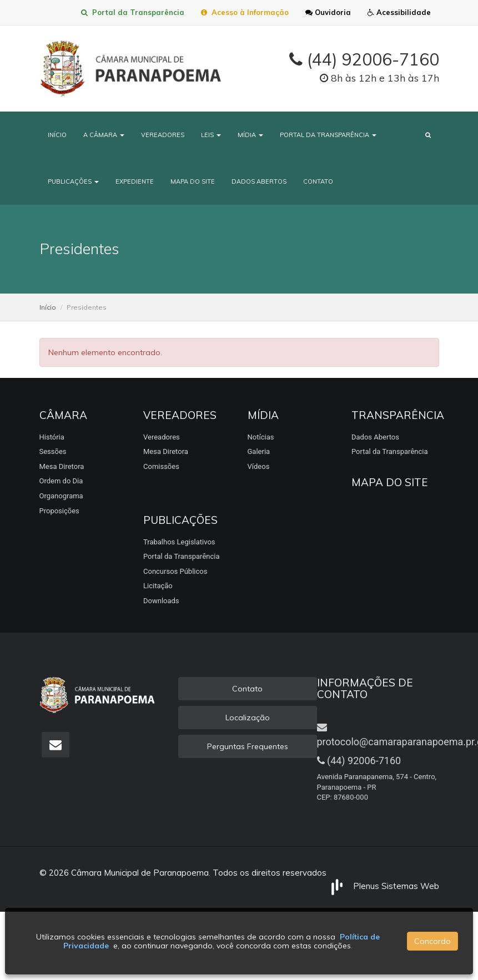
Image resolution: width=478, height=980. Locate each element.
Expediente (135, 181)
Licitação (158, 586)
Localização (248, 718)
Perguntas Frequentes (248, 746)
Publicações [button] (73, 181)
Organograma (61, 496)
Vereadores (163, 135)
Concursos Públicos (175, 571)
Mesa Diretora (62, 466)
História (52, 437)
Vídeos (259, 466)
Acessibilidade (399, 12)
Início (57, 135)
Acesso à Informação (245, 12)
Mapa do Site (193, 181)
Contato (318, 181)
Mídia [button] (250, 135)
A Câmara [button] (104, 135)
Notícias (261, 437)
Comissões (161, 466)
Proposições (59, 511)
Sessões (53, 451)
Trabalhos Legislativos (179, 542)
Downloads (161, 601)
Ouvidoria (328, 12)
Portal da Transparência (133, 12)
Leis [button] (211, 135)
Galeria (259, 451)
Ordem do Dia (61, 481)
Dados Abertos (259, 181)
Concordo (432, 941)
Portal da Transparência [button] (328, 135)
